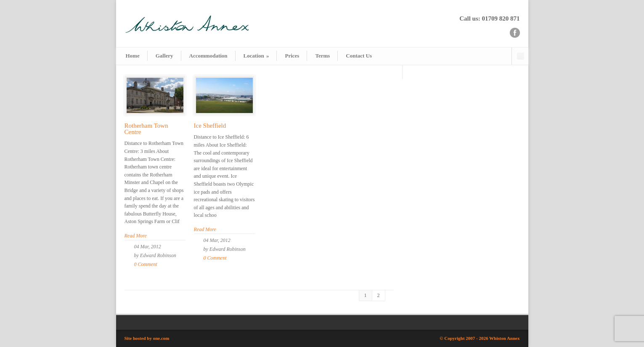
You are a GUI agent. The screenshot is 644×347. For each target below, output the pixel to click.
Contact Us (359, 56)
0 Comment (146, 264)
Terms (322, 56)
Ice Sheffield (210, 126)
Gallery (164, 56)
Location (256, 56)
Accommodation (208, 56)
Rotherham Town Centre (146, 129)
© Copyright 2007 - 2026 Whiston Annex (480, 338)
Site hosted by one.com (147, 338)
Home (133, 56)
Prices (292, 56)
